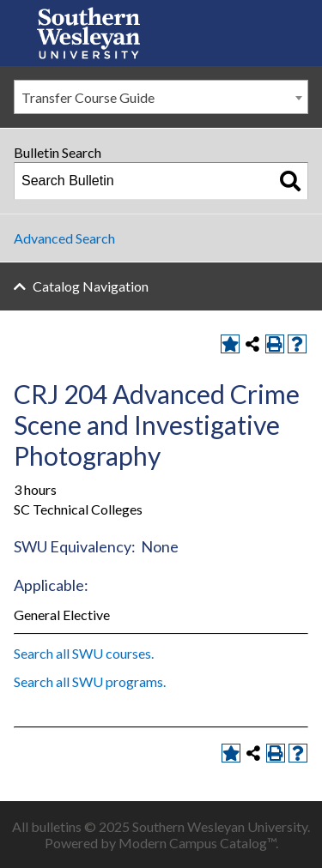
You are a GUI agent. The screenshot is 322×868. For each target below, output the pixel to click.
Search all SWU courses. (84, 653)
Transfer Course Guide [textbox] (88, 97)
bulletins (56, 826)
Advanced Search (64, 238)
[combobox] (161, 97)
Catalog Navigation (91, 286)
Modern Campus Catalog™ (197, 843)
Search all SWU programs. (90, 681)
